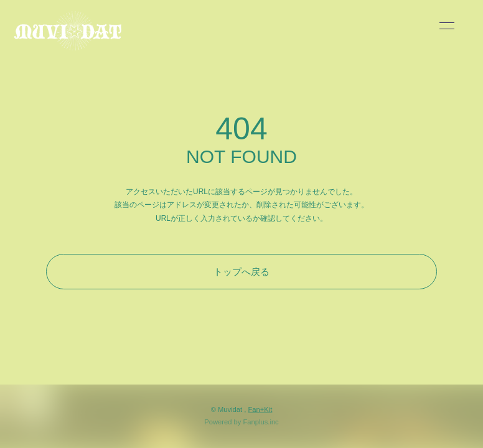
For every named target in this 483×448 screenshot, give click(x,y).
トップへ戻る (241, 272)
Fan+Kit (260, 409)
